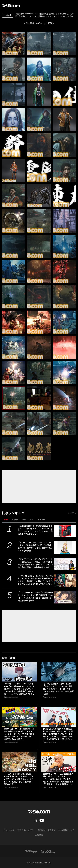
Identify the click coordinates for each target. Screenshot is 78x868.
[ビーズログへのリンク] (48, 851)
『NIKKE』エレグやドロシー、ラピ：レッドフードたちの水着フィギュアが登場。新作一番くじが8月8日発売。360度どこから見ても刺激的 (35, 547)
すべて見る (72, 513)
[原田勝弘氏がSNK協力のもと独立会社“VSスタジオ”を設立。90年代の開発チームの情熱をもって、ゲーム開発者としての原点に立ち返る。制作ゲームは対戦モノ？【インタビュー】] (58, 717)
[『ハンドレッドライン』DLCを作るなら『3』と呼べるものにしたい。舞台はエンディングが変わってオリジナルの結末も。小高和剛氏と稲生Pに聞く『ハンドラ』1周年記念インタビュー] (20, 672)
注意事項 (52, 830)
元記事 (7, 15)
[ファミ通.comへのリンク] (11, 6)
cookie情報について (66, 830)
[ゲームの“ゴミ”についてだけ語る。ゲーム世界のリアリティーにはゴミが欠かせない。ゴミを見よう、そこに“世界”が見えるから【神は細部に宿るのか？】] (20, 762)
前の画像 (30, 23)
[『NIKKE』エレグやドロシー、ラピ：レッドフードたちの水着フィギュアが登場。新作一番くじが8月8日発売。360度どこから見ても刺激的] (65, 547)
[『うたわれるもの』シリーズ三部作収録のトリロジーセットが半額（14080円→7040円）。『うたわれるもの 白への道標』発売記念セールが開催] (65, 597)
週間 (24, 519)
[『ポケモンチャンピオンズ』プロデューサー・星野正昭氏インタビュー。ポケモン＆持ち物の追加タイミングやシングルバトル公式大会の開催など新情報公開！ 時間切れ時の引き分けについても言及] (65, 564)
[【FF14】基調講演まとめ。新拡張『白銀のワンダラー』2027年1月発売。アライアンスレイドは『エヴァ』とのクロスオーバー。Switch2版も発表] (58, 672)
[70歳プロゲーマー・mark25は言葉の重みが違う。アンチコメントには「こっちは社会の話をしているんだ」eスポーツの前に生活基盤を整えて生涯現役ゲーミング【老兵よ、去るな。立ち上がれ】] (58, 762)
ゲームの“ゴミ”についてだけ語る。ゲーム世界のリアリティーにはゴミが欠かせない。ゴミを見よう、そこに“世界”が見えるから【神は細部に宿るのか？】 (19, 779)
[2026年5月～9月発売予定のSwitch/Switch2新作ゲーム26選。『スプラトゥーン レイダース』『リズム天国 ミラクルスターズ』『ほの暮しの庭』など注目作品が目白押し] (20, 717)
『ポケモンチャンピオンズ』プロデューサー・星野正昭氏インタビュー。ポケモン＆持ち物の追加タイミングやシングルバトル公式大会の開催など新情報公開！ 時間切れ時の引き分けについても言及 (35, 563)
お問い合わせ (9, 830)
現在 (6, 519)
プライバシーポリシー (26, 830)
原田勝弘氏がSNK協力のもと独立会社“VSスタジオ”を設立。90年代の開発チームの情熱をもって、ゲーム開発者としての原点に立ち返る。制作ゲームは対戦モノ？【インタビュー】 (58, 734)
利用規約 (42, 830)
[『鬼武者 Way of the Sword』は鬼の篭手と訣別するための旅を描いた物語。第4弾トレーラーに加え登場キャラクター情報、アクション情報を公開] (14, 44)
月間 (32, 519)
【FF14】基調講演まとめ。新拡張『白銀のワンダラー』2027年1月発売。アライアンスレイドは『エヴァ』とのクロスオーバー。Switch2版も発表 (58, 689)
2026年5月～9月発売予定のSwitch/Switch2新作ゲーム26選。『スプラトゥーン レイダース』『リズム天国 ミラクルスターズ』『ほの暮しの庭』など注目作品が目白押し (19, 734)
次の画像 (48, 23)
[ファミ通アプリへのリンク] (31, 851)
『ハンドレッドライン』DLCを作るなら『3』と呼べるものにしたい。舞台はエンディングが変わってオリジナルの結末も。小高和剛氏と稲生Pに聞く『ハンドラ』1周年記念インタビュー (19, 689)
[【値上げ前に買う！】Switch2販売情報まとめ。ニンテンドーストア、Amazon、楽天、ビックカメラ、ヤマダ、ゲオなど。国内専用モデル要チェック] (65, 531)
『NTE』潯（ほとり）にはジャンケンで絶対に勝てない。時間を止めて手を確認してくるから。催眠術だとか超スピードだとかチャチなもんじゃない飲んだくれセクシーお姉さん (35, 580)
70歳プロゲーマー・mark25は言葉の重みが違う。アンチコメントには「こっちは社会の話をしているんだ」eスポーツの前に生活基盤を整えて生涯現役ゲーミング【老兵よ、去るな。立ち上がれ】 (58, 779)
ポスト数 (41, 519)
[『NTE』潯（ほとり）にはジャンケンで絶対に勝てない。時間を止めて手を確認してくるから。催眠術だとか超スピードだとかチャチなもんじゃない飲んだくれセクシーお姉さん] (65, 581)
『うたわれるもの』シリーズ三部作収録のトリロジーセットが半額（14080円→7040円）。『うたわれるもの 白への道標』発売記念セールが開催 (35, 597)
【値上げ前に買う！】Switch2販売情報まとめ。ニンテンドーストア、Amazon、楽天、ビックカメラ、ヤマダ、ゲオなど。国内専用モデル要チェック (35, 530)
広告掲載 (39, 835)
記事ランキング (13, 513)
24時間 (15, 519)
